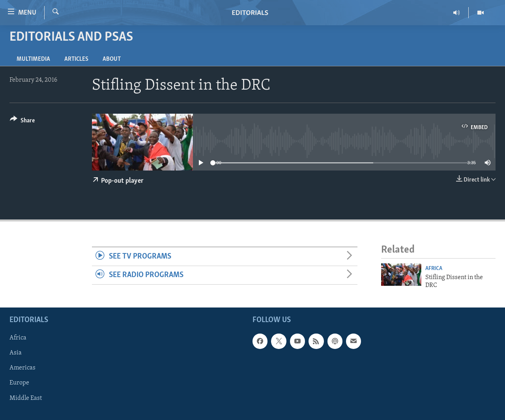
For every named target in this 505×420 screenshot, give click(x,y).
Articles (76, 59)
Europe (19, 383)
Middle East (26, 398)
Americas (22, 368)
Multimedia (33, 59)
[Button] (22, 122)
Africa (434, 269)
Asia (16, 353)
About (112, 59)
